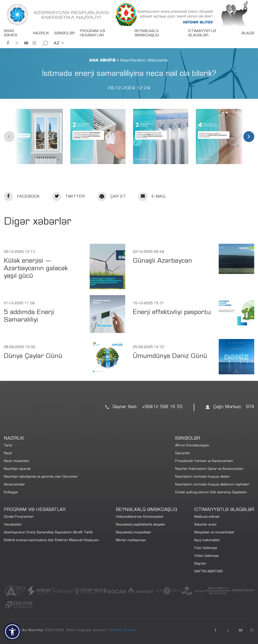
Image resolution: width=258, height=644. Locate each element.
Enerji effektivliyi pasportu (172, 313)
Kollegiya (11, 493)
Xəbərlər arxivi (205, 525)
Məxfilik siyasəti (123, 630)
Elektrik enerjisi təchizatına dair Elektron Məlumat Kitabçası (51, 541)
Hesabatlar (13, 525)
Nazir (8, 454)
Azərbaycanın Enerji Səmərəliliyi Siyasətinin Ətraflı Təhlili (48, 533)
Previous (9, 136)
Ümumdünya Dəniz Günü (170, 357)
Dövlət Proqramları (19, 517)
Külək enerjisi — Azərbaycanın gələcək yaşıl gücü (36, 269)
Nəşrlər (200, 564)
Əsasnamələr (14, 485)
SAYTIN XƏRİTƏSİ (208, 572)
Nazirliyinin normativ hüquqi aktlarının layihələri (212, 485)
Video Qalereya (206, 556)
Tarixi (8, 446)
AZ (57, 43)
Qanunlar (183, 454)
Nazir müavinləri (17, 461)
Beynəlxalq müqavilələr (134, 533)
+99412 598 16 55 (162, 407)
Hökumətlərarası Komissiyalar (140, 517)
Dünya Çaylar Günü (33, 357)
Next (249, 136)
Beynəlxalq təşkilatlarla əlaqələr (141, 525)
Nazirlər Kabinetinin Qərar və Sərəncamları (209, 469)
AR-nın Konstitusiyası (192, 446)
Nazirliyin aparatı (17, 469)
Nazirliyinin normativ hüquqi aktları (202, 477)
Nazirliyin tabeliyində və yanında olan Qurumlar (41, 477)
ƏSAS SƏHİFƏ (10, 33)
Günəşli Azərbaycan (162, 261)
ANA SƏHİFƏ (102, 60)
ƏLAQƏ (248, 34)
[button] (12, 632)
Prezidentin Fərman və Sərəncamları (204, 461)
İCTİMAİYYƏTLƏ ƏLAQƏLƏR (202, 33)
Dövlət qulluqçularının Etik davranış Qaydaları (211, 493)
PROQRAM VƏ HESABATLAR (92, 33)
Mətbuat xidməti (207, 517)
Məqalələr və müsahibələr (214, 533)
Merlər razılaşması (131, 541)
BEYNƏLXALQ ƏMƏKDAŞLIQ (147, 33)
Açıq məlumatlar (207, 541)
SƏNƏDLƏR (64, 34)
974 (250, 407)
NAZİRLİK (41, 34)
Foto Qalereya (206, 548)
